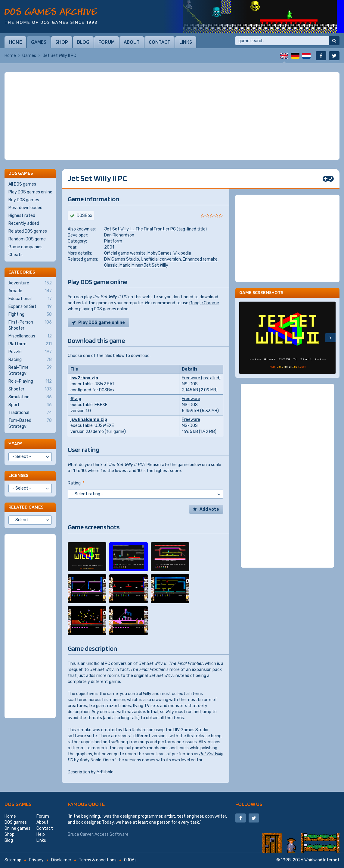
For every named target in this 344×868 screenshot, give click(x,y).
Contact (160, 42)
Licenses (18, 475)
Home (15, 42)
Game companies (25, 247)
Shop (62, 42)
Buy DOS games (24, 200)
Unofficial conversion (161, 259)
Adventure (30, 283)
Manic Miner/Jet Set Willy (144, 265)
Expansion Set (30, 307)
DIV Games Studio (122, 259)
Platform (113, 241)
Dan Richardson (119, 235)
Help (41, 834)
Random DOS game (27, 239)
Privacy (36, 860)
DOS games (18, 804)
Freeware (191, 399)
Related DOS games (28, 231)
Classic (111, 265)
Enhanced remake (200, 259)
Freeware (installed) (201, 378)
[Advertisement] (172, 116)
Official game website (125, 253)
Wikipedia (182, 253)
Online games (17, 828)
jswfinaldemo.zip (89, 420)
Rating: (76, 483)
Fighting (30, 315)
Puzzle (30, 352)
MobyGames (160, 253)
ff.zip (76, 399)
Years (15, 444)
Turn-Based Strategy (30, 423)
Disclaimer (61, 860)
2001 (109, 247)
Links (186, 42)
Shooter (30, 389)
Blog (83, 42)
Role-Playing (30, 381)
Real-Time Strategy (30, 370)
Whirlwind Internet (322, 860)
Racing (30, 360)
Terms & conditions (98, 860)
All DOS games (22, 184)
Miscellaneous (30, 336)
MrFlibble (105, 772)
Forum (107, 42)
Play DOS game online (102, 323)
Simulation (30, 397)
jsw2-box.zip (84, 378)
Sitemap (13, 860)
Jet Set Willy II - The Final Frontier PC (140, 229)
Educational (30, 299)
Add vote (209, 509)
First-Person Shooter (30, 325)
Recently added (24, 223)
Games (39, 42)
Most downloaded (25, 208)
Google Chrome (204, 303)
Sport (30, 405)
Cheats (15, 255)
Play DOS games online (30, 192)
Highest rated (22, 216)
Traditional (30, 413)
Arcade (30, 291)
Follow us (249, 804)
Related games (26, 507)
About (132, 42)
